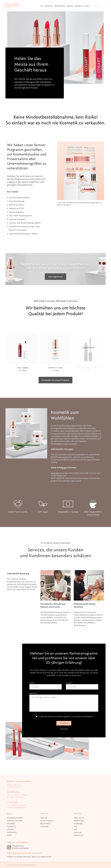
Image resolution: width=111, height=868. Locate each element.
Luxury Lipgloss (23, 368)
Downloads (44, 827)
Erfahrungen (49, 6)
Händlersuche (79, 6)
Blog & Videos (45, 824)
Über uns (44, 818)
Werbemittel (12, 832)
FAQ (75, 827)
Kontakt (87, 6)
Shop (42, 6)
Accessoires (11, 827)
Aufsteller (11, 829)
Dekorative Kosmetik (15, 821)
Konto (9, 835)
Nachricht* (64, 703)
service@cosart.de (19, 807)
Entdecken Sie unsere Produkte (55, 380)
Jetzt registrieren (55, 277)
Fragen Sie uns (79, 818)
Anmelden (97, 6)
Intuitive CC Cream (55, 368)
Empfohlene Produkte (15, 818)
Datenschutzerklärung (56, 717)
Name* (46, 685)
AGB (75, 829)
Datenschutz (78, 835)
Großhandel (78, 824)
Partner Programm (60, 6)
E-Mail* (82, 685)
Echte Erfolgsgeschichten (64, 468)
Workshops (70, 6)
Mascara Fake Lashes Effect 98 (88, 368)
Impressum (78, 832)
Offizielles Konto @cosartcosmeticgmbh (20, 847)
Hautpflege (11, 824)
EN (106, 6)
